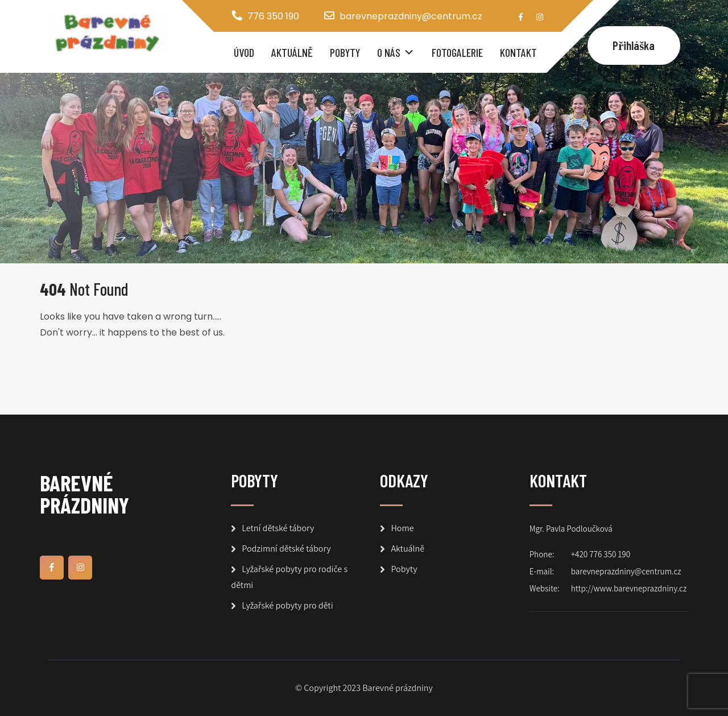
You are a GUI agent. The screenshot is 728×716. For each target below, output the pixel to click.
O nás (389, 52)
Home (402, 528)
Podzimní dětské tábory (286, 549)
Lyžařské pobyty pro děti (287, 605)
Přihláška (634, 45)
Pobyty (345, 52)
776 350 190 (273, 16)
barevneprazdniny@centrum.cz (411, 16)
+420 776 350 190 (601, 554)
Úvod (244, 52)
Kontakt (518, 52)
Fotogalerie (457, 52)
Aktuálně (292, 52)
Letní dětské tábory (278, 528)
